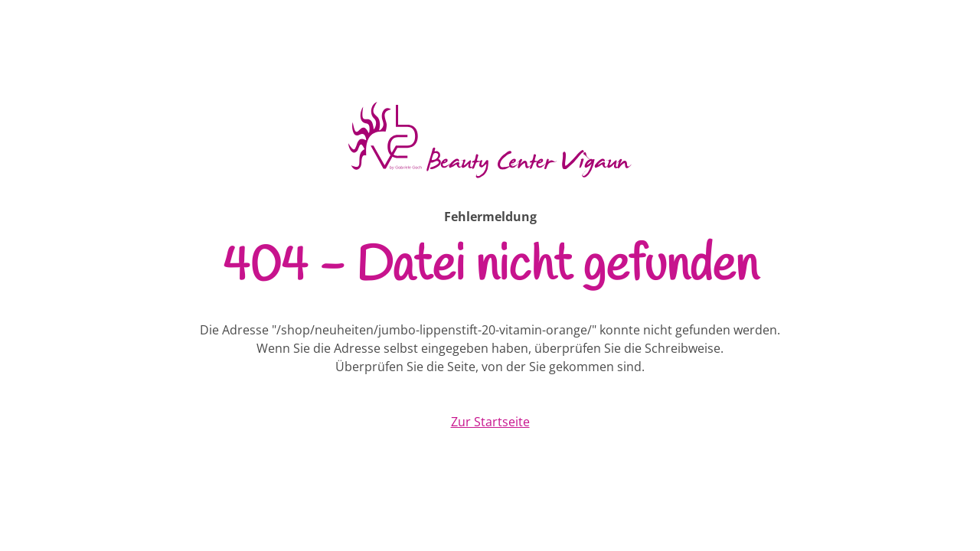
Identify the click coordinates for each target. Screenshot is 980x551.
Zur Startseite (490, 422)
